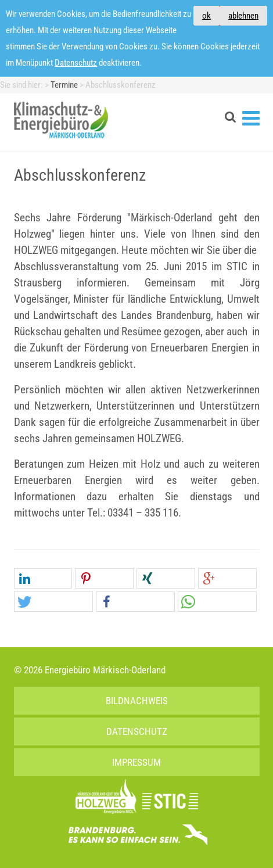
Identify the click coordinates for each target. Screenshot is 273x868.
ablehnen (243, 16)
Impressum (136, 762)
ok (206, 16)
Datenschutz (76, 63)
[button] (43, 579)
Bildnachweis (137, 701)
